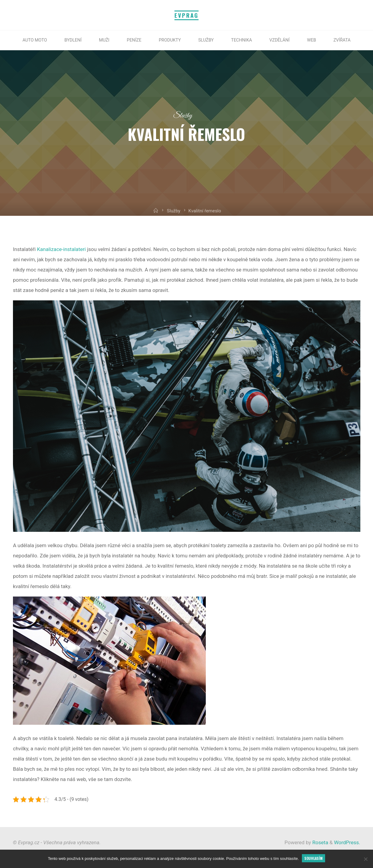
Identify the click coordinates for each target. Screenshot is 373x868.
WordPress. (347, 842)
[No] (365, 859)
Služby (183, 116)
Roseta (320, 842)
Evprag (186, 15)
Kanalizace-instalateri (61, 249)
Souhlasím (313, 858)
